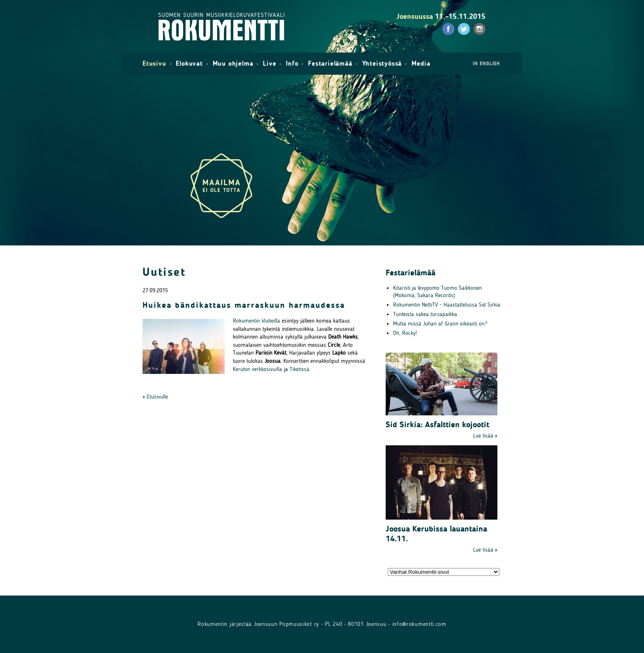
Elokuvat (189, 63)
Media (421, 63)
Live (269, 63)
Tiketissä (299, 369)
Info (292, 63)
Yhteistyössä (382, 63)
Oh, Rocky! (405, 333)
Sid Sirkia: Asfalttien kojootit (437, 424)
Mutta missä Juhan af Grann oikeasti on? (440, 324)
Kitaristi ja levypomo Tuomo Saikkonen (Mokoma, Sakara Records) (437, 292)
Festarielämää (330, 63)
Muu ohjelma (233, 63)
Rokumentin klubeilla (256, 321)
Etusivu (154, 63)
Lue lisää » (485, 436)
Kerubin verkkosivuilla (258, 369)
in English (486, 64)
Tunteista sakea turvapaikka (425, 314)
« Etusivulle (155, 397)
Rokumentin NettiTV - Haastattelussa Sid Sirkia (447, 305)
